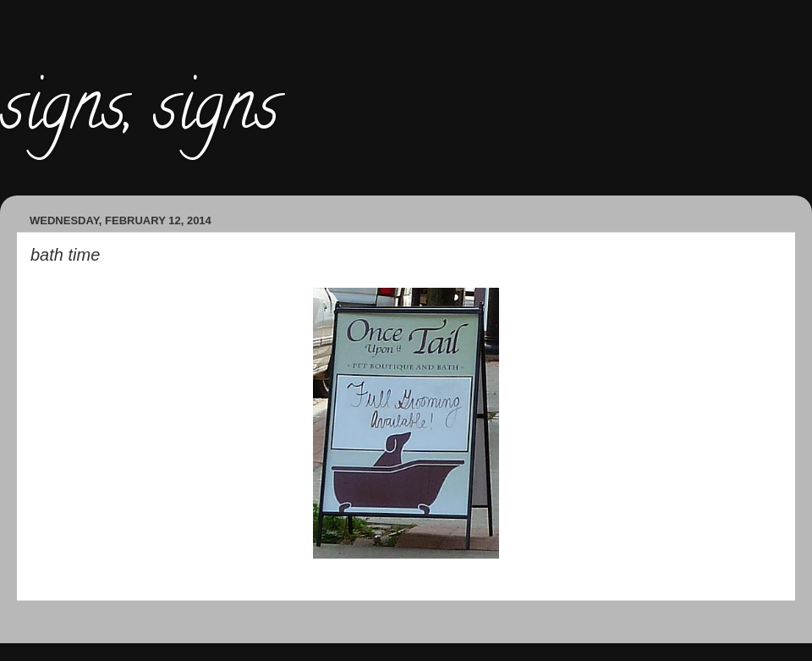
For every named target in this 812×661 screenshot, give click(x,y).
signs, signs (140, 113)
